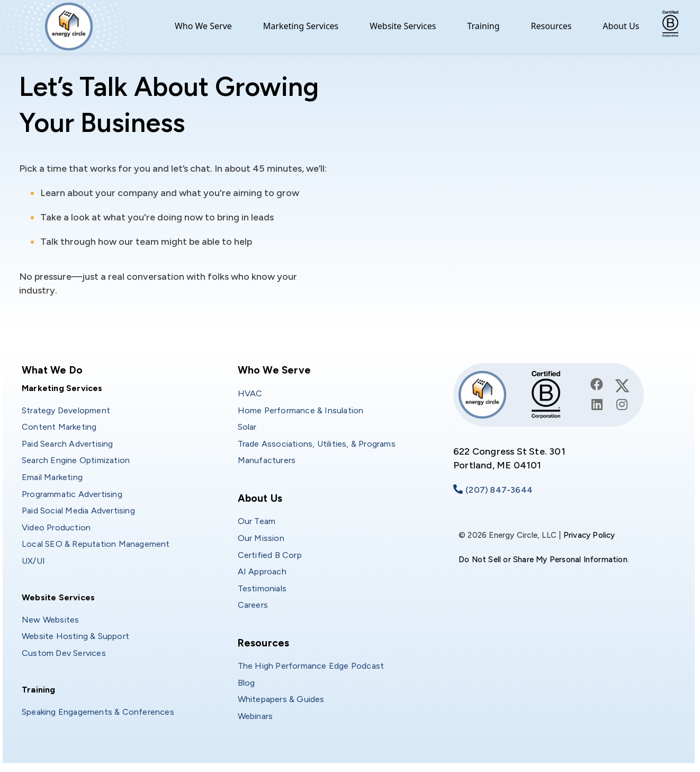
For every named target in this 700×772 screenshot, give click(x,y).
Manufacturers (267, 460)
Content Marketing (59, 427)
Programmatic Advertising (72, 494)
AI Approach (262, 571)
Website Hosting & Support (75, 636)
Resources (551, 26)
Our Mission (261, 538)
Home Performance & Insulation (301, 410)
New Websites (50, 620)
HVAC (250, 393)
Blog (246, 683)
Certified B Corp (270, 555)
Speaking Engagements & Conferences (98, 712)
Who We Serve (203, 26)
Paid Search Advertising (68, 444)
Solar (247, 427)
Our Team (257, 521)
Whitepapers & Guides (281, 699)
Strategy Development (66, 410)
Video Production (56, 527)
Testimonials (262, 588)
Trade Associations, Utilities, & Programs (317, 444)
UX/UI (33, 561)
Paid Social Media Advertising (78, 511)
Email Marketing (52, 477)
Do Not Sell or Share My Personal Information (543, 560)
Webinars (255, 716)
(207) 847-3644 (499, 490)
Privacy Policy (589, 535)
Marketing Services (301, 26)
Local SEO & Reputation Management (96, 544)
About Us (621, 26)
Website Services (403, 26)
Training (483, 26)
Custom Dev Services (64, 653)
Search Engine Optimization (76, 460)
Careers (253, 605)
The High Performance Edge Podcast (311, 666)
